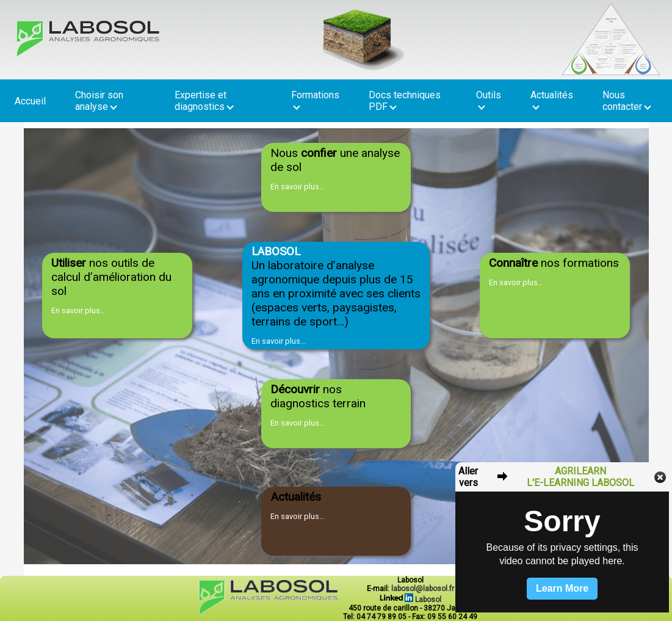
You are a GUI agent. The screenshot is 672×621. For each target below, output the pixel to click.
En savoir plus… (298, 187)
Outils (489, 99)
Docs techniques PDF (405, 101)
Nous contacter (627, 101)
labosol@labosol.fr (423, 589)
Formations (315, 99)
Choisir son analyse (99, 101)
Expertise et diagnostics (204, 101)
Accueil (30, 101)
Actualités (552, 99)
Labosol (410, 600)
